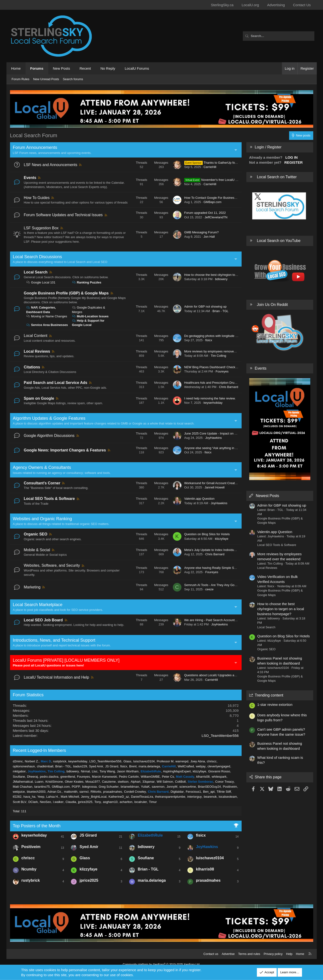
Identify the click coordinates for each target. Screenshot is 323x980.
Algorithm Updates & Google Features (49, 418)
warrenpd (182, 761)
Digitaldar (177, 792)
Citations (32, 367)
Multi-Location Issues (90, 316)
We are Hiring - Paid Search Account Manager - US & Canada (227, 620)
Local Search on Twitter (277, 177)
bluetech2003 (36, 792)
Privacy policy (273, 954)
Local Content (36, 336)
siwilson (123, 782)
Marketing (32, 587)
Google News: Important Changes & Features (65, 450)
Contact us (211, 954)
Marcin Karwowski (104, 777)
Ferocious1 (193, 792)
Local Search (36, 272)
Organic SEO (36, 534)
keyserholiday (213, 403)
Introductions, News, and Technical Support (54, 640)
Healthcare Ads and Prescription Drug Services (217, 383)
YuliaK (145, 787)
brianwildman (130, 787)
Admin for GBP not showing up (206, 307)
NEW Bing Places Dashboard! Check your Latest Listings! (224, 367)
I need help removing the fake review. (210, 398)
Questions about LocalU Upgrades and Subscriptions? (222, 675)
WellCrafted (186, 766)
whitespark (219, 777)
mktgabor (19, 771)
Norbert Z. (32, 761)
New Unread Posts (46, 79)
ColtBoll (180, 782)
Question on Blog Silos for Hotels (207, 534)
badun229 (80, 766)
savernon (158, 787)
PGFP (76, 787)
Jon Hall (209, 237)
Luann (39, 782)
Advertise (228, 954)
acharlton (126, 802)
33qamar (148, 782)
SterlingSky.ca (222, 5)
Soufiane (19, 777)
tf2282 (17, 797)
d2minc (18, 761)
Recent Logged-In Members (40, 750)
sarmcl (84, 792)
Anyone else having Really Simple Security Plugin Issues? (224, 568)
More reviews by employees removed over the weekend (223, 351)
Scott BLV (20, 802)
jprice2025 (85, 802)
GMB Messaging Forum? (202, 232)
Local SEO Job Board (43, 620)
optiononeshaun (24, 766)
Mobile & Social (37, 550)
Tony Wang (107, 771)
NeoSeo (45, 802)
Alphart (135, 782)
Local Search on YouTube (279, 241)
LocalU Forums (137, 68)
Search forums (73, 79)
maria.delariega (149, 766)
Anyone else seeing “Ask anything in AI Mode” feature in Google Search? (235, 448)
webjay (201, 766)
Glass (127, 761)
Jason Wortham (128, 771)
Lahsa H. (53, 797)
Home (16, 68)
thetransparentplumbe (170, 797)
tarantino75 (42, 787)
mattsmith (71, 792)
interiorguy (194, 797)
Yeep (41, 797)
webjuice (19, 792)
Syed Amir (96, 766)
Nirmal (85, 771)
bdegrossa (89, 787)
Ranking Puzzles (87, 282)
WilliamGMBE (150, 777)
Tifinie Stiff (224, 792)
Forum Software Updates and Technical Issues (63, 215)
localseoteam (228, 797)
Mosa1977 (93, 782)
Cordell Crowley (135, 792)
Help (289, 954)
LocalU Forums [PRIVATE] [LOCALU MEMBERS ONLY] (66, 660)
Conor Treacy (225, 782)
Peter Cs (168, 777)
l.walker (58, 802)
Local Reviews (37, 351)
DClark (33, 802)
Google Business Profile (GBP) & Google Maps (66, 293)
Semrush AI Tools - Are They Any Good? (212, 585)
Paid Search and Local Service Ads (56, 383)
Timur (153, 802)
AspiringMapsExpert (177, 771)
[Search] (279, 36)
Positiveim (230, 787)
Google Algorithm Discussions (49, 436)
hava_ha (29, 797)
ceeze (209, 589)
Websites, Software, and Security (52, 565)
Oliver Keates (74, 782)
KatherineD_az (119, 797)
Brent (133, 766)
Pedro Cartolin (129, 777)
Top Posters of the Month (37, 826)
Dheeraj (32, 777)
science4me (188, 787)
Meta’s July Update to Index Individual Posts (215, 550)
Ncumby (29, 869)
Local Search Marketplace (38, 605)
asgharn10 (110, 802)
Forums (37, 68)
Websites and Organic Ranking (42, 519)
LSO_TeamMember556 (220, 736)
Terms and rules (249, 954)
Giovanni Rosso (219, 771)
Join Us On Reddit (272, 305)
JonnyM (172, 787)
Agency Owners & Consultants (42, 467)
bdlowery (221, 279)
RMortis (96, 792)
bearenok (210, 797)
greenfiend (68, 777)
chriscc (212, 761)
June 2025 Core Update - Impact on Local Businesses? (222, 433)
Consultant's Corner (42, 483)
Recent (85, 68)
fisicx (209, 340)
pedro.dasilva (49, 777)
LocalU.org (250, 5)
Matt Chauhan (23, 787)
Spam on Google (39, 398)
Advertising (276, 5)
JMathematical (23, 782)
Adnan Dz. (55, 792)
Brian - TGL (220, 311)
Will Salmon (165, 782)
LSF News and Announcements (51, 165)
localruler (141, 802)
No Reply (108, 68)
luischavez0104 (144, 761)
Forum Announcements (35, 147)
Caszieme (109, 782)
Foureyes (222, 371)
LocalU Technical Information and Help (57, 677)
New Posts (62, 68)
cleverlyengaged (219, 766)
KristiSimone (54, 782)
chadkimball (45, 766)
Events (30, 178)
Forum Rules (21, 79)
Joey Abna (198, 761)
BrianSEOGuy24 (209, 787)
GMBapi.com (212, 202)
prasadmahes (113, 792)
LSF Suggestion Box (41, 228)
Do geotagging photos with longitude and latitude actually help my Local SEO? (238, 336)
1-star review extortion (275, 705)
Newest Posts (268, 496)
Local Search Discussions (37, 257)
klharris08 (203, 777)
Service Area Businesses (47, 325)
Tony (98, 802)
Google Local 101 (41, 282)
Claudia (71, 802)
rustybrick (60, 761)
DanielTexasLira (142, 797)
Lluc (95, 771)
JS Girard (112, 766)
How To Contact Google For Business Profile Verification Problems (230, 198)
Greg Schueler (109, 787)
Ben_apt (209, 792)
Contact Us (302, 5)
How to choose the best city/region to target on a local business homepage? (236, 275)
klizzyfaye (222, 539)
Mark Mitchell (70, 797)
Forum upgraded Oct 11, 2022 (205, 213)
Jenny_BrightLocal (94, 797)
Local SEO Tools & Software (49, 499)
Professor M (165, 761)
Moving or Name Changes (47, 316)
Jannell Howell (215, 487)
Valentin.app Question (199, 499)
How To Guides (37, 198)
